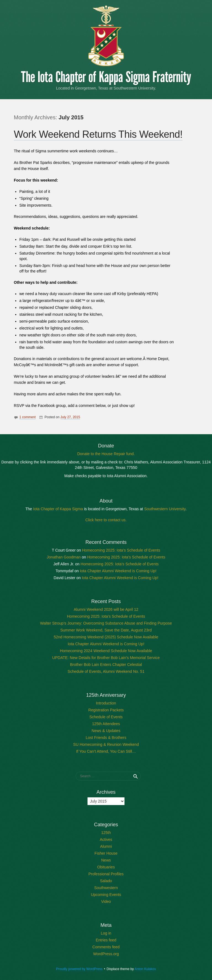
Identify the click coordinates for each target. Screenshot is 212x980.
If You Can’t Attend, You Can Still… (106, 751)
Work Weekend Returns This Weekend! (98, 134)
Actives (106, 839)
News (106, 860)
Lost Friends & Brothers (106, 738)
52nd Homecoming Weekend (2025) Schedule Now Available (106, 637)
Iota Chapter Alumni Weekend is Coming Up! (118, 571)
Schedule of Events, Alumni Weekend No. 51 (106, 671)
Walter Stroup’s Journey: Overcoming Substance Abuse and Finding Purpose (106, 623)
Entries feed (106, 940)
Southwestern (106, 888)
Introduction (106, 703)
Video (106, 901)
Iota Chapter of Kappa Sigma (58, 509)
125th (106, 833)
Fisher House (106, 853)
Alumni (106, 846)
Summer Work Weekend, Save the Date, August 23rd (106, 630)
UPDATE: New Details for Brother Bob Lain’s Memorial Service (106, 658)
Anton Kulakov (145, 969)
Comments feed (106, 947)
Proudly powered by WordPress (79, 969)
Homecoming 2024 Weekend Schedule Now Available (106, 651)
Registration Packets (106, 710)
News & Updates (106, 731)
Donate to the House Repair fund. (106, 454)
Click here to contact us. (106, 520)
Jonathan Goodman (64, 557)
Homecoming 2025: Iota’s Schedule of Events (121, 550)
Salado (106, 881)
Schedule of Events (106, 717)
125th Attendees (106, 724)
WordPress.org (106, 954)
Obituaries (106, 867)
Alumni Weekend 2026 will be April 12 (106, 609)
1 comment (27, 417)
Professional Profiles (106, 874)
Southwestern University (165, 509)
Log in (106, 933)
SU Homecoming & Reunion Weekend (106, 744)
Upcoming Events (106, 895)
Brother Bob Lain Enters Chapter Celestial (106, 665)
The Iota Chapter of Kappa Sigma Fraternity (106, 77)
